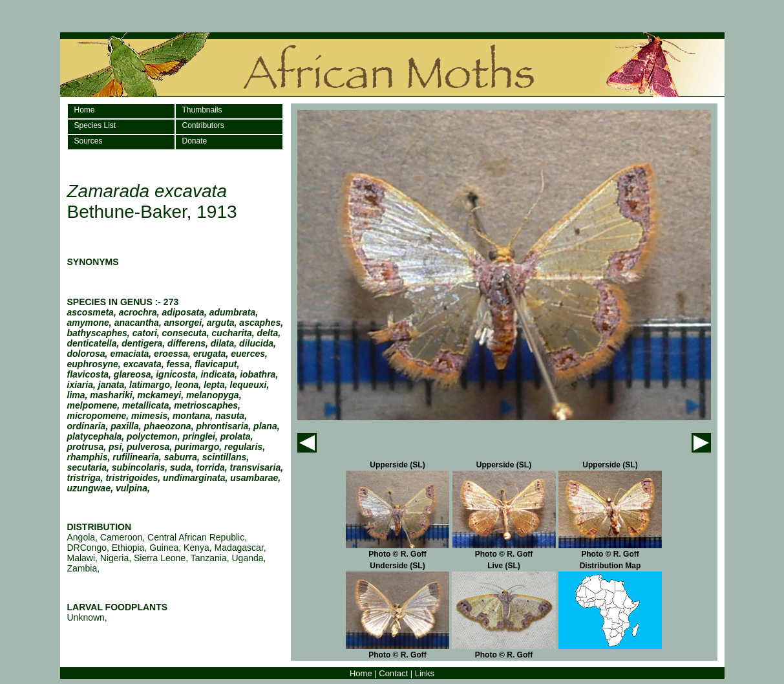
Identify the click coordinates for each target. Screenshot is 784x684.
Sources (89, 141)
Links (425, 673)
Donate (195, 141)
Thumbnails (202, 110)
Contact (393, 673)
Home (85, 110)
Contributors (203, 125)
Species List (95, 125)
